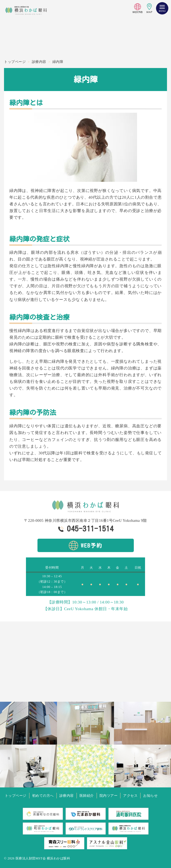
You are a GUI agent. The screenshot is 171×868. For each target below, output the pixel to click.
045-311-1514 (90, 529)
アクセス (130, 796)
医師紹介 (87, 796)
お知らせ (150, 796)
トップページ (16, 796)
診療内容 (67, 796)
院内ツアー (109, 796)
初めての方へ (43, 796)
